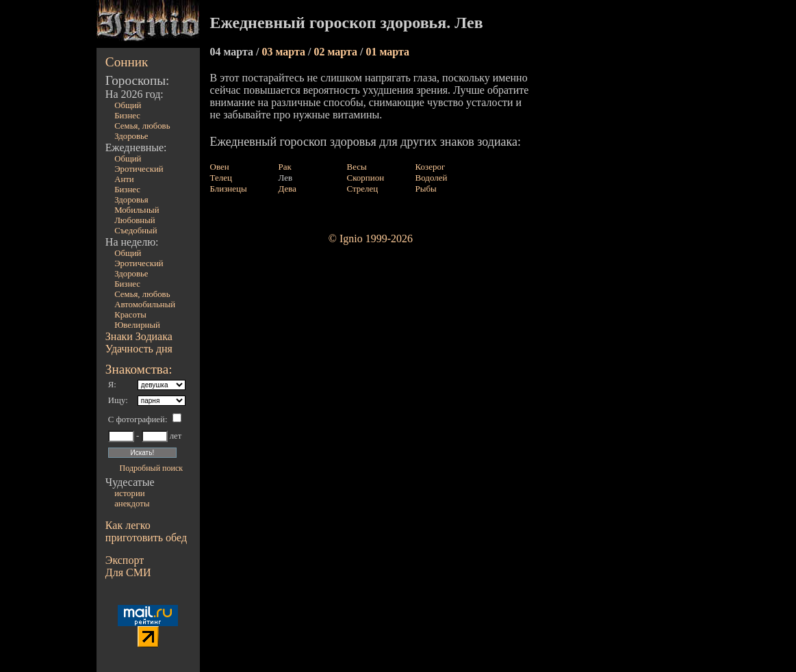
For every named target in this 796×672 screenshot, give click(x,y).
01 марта (387, 52)
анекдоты (132, 504)
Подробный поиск (151, 468)
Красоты (130, 315)
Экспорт (125, 560)
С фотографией (137, 419)
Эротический (139, 169)
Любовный (135, 220)
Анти (124, 179)
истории (129, 493)
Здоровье (131, 136)
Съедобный (136, 231)
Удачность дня (139, 349)
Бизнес (127, 116)
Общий (128, 105)
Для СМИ (128, 572)
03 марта (285, 52)
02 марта (337, 52)
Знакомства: (139, 369)
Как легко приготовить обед (146, 531)
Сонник (127, 62)
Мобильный (137, 210)
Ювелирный (137, 325)
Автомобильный (145, 305)
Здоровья (131, 200)
